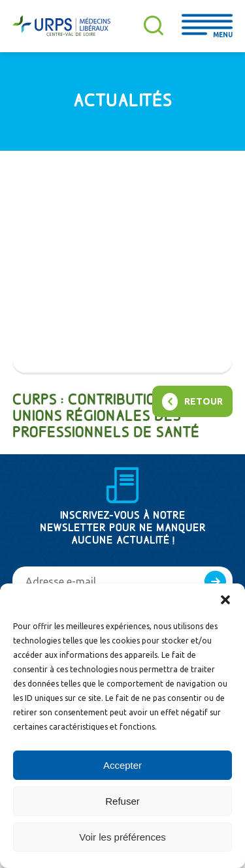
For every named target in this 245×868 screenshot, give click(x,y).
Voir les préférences (122, 837)
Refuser (122, 801)
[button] (225, 600)
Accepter (122, 765)
